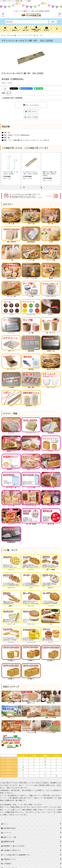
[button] (3, 15)
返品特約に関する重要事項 (12, 98)
